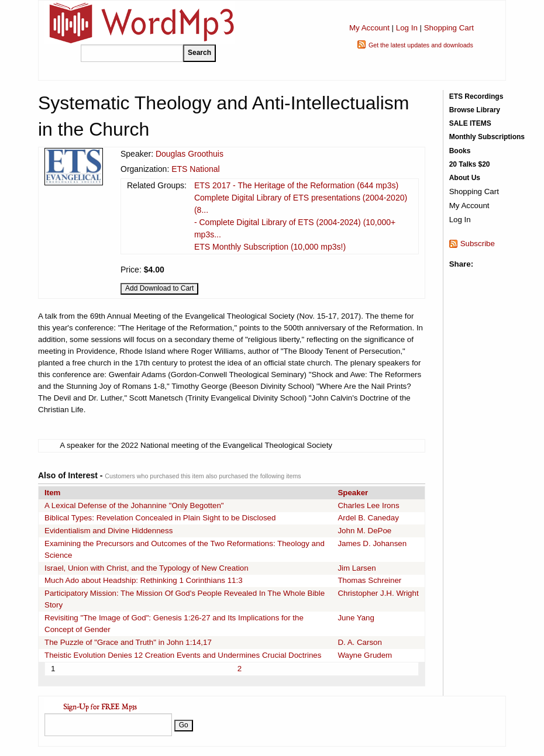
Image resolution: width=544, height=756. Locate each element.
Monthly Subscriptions (487, 137)
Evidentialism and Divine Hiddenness (109, 531)
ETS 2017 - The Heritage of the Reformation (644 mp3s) (296, 185)
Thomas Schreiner (369, 580)
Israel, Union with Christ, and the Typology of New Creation (147, 568)
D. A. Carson (360, 642)
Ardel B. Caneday (368, 518)
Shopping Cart (449, 28)
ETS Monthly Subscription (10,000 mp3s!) (270, 247)
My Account (369, 28)
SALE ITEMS (470, 123)
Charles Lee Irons (368, 505)
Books (460, 151)
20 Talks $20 (470, 164)
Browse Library (475, 110)
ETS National (195, 169)
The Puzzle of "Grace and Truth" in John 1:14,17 (128, 642)
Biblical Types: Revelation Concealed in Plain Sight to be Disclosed (160, 518)
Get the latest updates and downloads (421, 45)
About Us (465, 178)
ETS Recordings (476, 96)
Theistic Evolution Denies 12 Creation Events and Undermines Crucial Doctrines (183, 655)
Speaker (353, 493)
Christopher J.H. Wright (378, 593)
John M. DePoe (364, 531)
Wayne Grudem (365, 655)
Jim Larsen (357, 568)
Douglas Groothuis (190, 154)
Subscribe (478, 244)
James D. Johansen (372, 543)
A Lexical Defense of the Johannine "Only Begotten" (134, 505)
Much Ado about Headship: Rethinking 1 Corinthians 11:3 (144, 580)
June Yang (356, 618)
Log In (407, 28)
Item (52, 493)
